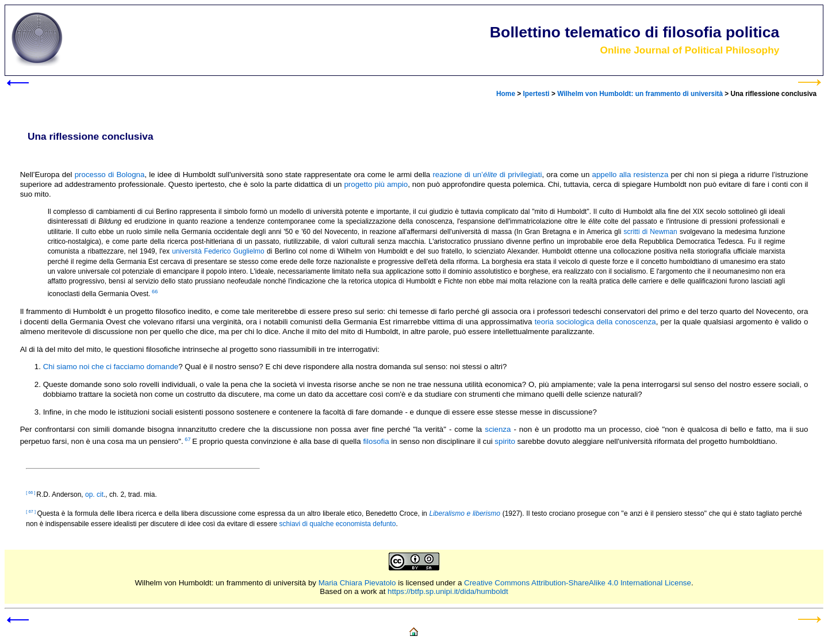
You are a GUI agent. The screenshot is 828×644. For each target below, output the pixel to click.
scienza (498, 429)
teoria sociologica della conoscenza (595, 322)
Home (506, 94)
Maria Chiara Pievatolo (357, 583)
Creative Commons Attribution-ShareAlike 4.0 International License (578, 583)
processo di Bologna (110, 175)
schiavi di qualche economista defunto (338, 524)
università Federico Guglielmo (218, 251)
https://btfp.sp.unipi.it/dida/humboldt (448, 591)
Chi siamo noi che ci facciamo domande (111, 367)
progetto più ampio (376, 184)
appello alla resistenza (630, 175)
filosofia (376, 441)
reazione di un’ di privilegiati (487, 175)
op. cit (94, 494)
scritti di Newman (651, 232)
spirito (505, 441)
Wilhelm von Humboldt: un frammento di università (640, 94)
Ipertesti (536, 94)
